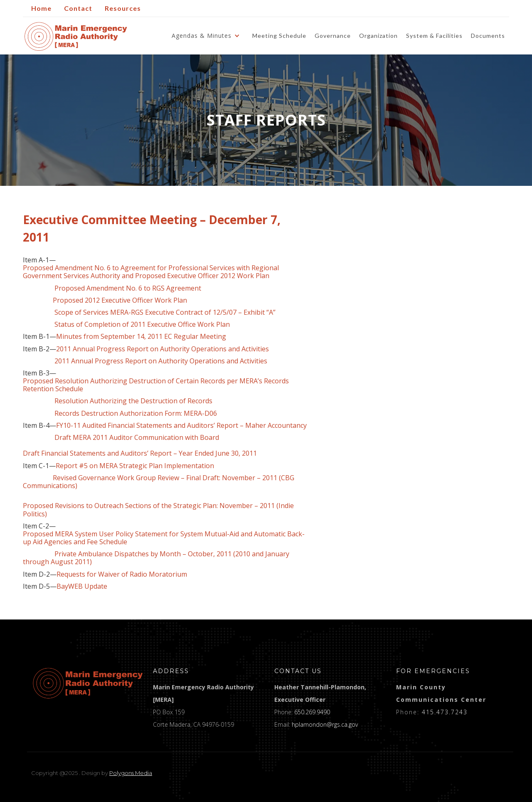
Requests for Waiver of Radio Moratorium (122, 574)
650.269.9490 (312, 712)
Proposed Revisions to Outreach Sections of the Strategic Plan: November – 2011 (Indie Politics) (158, 510)
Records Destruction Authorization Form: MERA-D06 (136, 413)
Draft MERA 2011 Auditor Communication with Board (122, 442)
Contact (78, 8)
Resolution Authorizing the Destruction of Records (118, 401)
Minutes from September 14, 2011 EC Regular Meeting (141, 337)
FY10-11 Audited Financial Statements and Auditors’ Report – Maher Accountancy (181, 426)
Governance (333, 36)
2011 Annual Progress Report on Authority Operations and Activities (163, 349)
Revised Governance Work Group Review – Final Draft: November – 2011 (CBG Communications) (159, 482)
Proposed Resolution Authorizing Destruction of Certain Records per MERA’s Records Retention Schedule (156, 385)
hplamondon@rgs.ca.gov (325, 724)
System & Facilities (434, 36)
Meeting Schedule (279, 36)
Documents (488, 36)
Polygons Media (131, 773)
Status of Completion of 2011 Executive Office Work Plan (142, 325)
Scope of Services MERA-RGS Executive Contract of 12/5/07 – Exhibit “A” (165, 312)
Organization (378, 36)
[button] (208, 36)
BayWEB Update (82, 586)
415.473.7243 (445, 712)
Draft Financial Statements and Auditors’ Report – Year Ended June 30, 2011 (140, 453)
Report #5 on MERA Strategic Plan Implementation (135, 466)
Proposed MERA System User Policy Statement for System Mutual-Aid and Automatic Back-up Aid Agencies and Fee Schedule (164, 538)
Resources (123, 8)
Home (41, 8)
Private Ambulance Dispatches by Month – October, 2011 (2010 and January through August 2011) (156, 558)
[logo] (88, 683)
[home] (76, 36)
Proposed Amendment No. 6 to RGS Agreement (128, 288)
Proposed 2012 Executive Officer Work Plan (120, 300)
